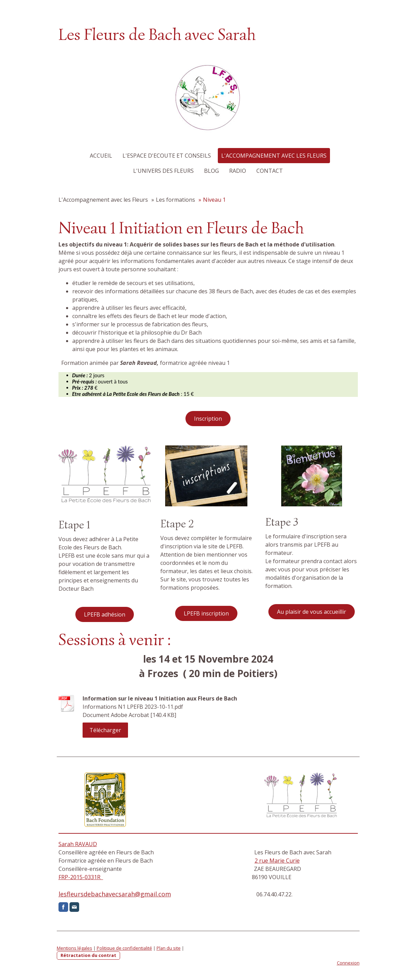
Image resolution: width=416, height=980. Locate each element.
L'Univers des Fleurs (163, 171)
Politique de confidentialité (124, 948)
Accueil (101, 156)
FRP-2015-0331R (81, 877)
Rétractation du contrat (88, 955)
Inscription (208, 419)
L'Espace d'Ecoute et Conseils (167, 156)
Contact (270, 171)
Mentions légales (74, 948)
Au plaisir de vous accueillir (312, 612)
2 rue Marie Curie (277, 861)
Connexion (348, 963)
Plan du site (169, 948)
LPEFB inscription (206, 613)
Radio (238, 171)
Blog (211, 171)
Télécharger (105, 730)
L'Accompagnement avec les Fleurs (274, 156)
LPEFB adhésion (105, 614)
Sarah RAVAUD (78, 844)
